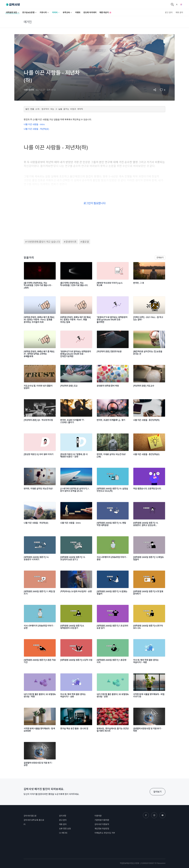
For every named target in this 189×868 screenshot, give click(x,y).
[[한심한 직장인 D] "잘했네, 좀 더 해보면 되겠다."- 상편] (76, 448)
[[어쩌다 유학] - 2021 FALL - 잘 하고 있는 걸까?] (149, 311)
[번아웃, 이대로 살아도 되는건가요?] (40, 482)
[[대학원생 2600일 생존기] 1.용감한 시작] (113, 653)
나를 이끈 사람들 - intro (34, 124)
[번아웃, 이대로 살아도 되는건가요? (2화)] (113, 448)
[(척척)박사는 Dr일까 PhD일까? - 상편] (76, 585)
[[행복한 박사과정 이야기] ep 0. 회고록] (113, 276)
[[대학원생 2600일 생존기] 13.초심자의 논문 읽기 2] (76, 550)
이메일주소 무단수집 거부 (105, 833)
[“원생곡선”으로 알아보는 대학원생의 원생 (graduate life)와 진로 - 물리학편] (113, 311)
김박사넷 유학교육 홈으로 (34, 820)
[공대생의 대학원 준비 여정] (113, 379)
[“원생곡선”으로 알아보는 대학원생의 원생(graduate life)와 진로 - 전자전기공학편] (76, 345)
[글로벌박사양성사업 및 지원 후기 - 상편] (40, 756)
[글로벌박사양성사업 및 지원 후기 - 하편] (149, 722)
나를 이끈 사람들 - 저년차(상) (36, 129)
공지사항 (63, 816)
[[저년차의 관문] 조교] (76, 379)
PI (25, 824)
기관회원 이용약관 (102, 820)
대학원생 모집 (13, 12)
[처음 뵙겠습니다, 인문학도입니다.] (149, 482)
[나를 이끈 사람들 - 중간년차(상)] (149, 448)
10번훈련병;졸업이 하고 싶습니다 (43, 242)
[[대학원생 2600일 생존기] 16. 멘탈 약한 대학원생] (113, 516)
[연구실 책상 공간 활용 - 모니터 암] (76, 722)
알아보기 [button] (158, 792)
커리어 (56, 12)
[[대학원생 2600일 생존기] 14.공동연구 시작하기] (40, 550)
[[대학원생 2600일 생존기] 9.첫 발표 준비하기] (149, 585)
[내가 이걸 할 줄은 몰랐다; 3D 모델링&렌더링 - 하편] (40, 688)
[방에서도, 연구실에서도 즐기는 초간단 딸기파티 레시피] (113, 722)
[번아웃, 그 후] (149, 276)
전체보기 (160, 258)
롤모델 (85, 242)
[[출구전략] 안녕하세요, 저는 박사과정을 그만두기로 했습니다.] (76, 276)
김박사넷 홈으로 (30, 816)
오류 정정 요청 (65, 829)
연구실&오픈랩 (30, 12)
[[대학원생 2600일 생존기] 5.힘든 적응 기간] (40, 653)
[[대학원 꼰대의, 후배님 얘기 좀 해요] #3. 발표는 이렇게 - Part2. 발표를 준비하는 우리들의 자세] (40, 311)
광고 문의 (169, 12)
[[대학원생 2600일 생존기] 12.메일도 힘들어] (149, 550)
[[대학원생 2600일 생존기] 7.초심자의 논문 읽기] (113, 619)
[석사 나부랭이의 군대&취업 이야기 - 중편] (113, 550)
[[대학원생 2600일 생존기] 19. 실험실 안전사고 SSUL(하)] (113, 482)
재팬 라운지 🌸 (106, 12)
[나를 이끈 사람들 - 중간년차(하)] (149, 413)
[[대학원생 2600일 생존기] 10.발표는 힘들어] (113, 585)
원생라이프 (71, 242)
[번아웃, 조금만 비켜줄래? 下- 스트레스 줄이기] (76, 413)
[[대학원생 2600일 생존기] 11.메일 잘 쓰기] (40, 585)
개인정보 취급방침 (102, 829)
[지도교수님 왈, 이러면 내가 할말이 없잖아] (40, 379)
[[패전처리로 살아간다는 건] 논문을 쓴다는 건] (149, 345)
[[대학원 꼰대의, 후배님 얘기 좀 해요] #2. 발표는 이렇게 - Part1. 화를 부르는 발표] (76, 311)
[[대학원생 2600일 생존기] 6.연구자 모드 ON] (149, 619)
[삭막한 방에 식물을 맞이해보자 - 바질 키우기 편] (149, 688)
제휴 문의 (179, 12)
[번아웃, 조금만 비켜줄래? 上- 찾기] (113, 413)
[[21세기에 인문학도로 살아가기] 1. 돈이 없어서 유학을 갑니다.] (76, 482)
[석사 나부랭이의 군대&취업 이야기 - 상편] (40, 619)
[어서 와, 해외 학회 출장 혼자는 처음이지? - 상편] (76, 688)
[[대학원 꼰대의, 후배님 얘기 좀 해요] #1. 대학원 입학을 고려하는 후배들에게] (40, 345)
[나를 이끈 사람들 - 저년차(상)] (40, 516)
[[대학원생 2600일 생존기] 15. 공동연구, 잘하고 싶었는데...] (149, 516)
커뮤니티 (44, 12)
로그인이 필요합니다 (94, 203)
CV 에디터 (63, 833)
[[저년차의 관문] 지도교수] (149, 379)
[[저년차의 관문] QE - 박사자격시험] (40, 413)
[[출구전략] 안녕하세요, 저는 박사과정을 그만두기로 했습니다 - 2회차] (40, 276)
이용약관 (98, 816)
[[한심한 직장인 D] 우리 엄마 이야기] (40, 448)
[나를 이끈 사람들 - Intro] (76, 516)
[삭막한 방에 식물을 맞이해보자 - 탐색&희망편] (40, 722)
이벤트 (78, 12)
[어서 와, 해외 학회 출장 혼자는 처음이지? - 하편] (149, 653)
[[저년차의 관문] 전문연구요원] (113, 345)
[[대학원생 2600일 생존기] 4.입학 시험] (76, 653)
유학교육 (67, 12)
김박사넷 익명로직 (102, 824)
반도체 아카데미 (90, 12)
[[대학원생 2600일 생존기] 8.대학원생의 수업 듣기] (76, 619)
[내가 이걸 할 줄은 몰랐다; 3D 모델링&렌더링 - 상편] (113, 688)
